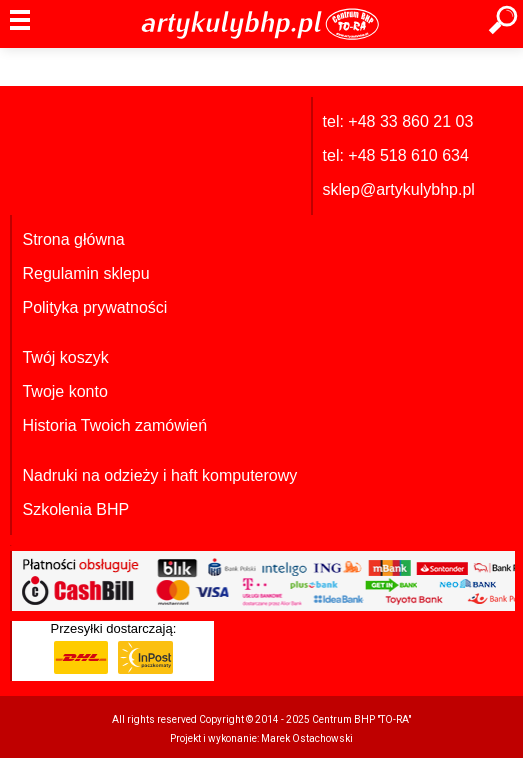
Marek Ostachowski (307, 738)
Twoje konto (64, 391)
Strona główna (73, 239)
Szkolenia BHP (75, 509)
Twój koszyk (65, 357)
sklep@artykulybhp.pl (399, 189)
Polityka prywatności (94, 307)
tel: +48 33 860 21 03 (398, 121)
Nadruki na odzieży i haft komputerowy (159, 475)
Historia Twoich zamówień (114, 425)
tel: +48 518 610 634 (396, 155)
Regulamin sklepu (85, 273)
